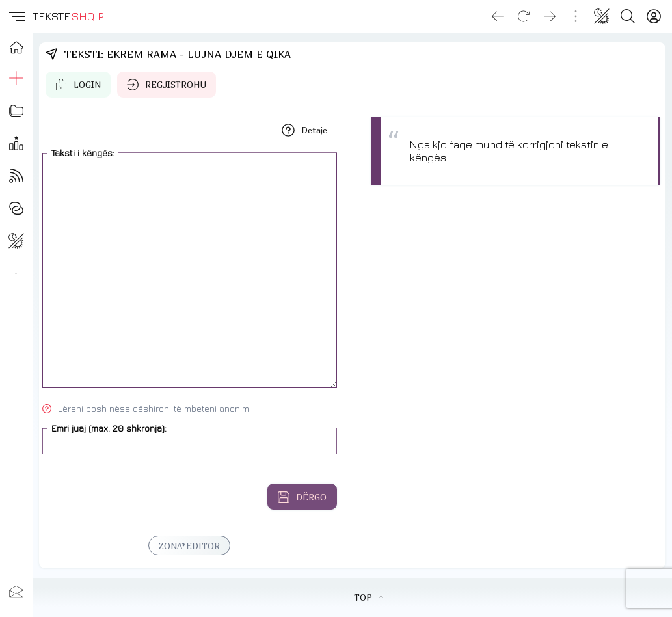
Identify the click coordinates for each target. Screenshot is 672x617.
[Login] (654, 16)
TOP (369, 597)
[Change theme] (602, 16)
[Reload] (524, 16)
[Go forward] (550, 16)
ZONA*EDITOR (189, 546)
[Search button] (628, 16)
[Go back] (498, 16)
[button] (16, 16)
